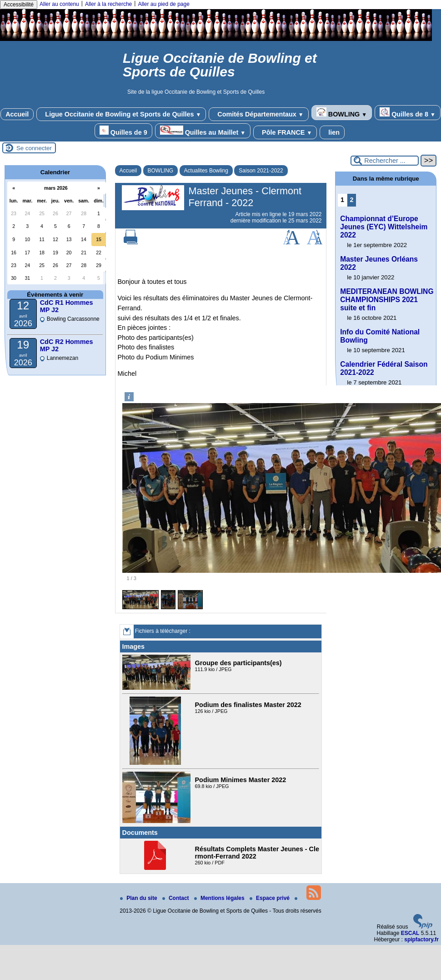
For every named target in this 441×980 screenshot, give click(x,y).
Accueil (17, 114)
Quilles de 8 (408, 113)
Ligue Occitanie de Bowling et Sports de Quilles (121, 114)
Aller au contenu (59, 4)
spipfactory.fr (421, 940)
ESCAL (410, 933)
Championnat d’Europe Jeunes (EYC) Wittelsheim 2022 (384, 227)
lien (332, 132)
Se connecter (34, 148)
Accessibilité (19, 5)
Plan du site (139, 898)
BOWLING (342, 113)
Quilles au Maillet (203, 131)
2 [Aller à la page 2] (351, 200)
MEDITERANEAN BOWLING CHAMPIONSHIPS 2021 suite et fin (387, 300)
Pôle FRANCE (285, 132)
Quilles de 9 (123, 131)
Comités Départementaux (258, 114)
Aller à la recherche (108, 4)
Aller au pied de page (163, 4)
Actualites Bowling (206, 171)
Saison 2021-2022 (261, 171)
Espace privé (270, 898)
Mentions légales (220, 898)
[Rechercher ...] (385, 161)
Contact (176, 898)
